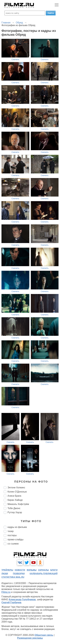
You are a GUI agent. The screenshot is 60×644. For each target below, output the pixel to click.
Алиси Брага (14, 496)
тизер (11, 531)
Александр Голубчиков (22, 599)
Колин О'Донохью (17, 492)
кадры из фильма (17, 527)
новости (20, 570)
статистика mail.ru (13, 577)
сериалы (43, 570)
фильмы (32, 570)
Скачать (15, 59)
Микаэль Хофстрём (18, 504)
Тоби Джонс (14, 508)
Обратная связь (44, 635)
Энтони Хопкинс (16, 488)
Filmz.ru (6, 592)
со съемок (13, 544)
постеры (12, 535)
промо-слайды (15, 540)
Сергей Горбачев (11, 602)
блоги (54, 570)
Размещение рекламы (30, 638)
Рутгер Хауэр (15, 512)
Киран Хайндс (15, 500)
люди (5, 573)
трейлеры (7, 570)
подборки (19, 573)
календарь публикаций (44, 573)
